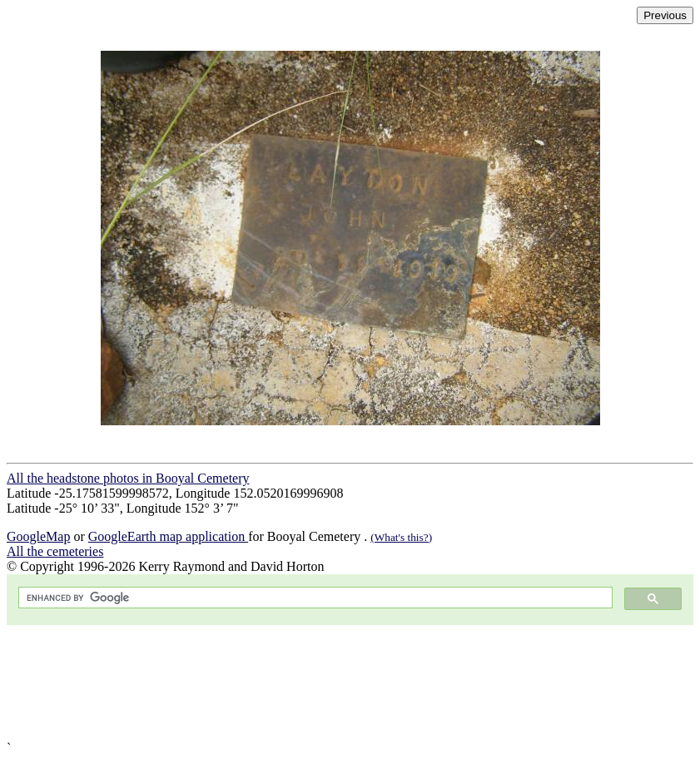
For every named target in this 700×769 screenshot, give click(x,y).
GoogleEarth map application (168, 536)
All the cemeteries (55, 551)
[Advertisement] (350, 683)
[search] (314, 598)
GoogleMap (38, 536)
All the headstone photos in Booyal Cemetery (128, 478)
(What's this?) (401, 537)
